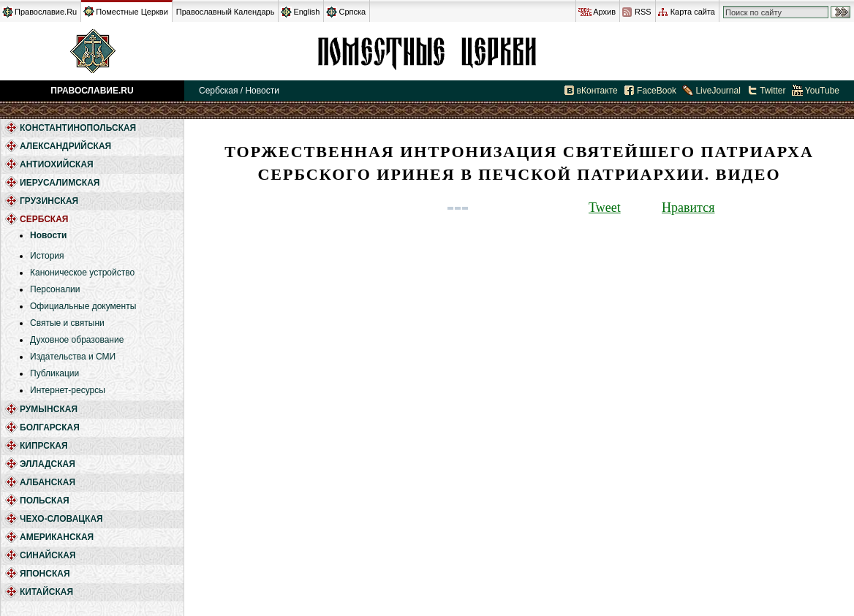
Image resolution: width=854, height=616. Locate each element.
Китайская (46, 592)
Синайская (48, 555)
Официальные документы (83, 306)
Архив (604, 12)
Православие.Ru (46, 12)
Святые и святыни (67, 323)
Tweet (605, 208)
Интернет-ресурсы (68, 390)
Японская (45, 574)
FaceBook (657, 91)
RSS (643, 12)
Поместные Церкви (132, 12)
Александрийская (65, 146)
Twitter (772, 91)
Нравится (688, 208)
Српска (352, 12)
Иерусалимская (60, 183)
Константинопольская (78, 128)
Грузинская (49, 201)
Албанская (48, 482)
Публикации (54, 373)
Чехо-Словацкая (61, 519)
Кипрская (44, 446)
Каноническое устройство (82, 273)
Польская (45, 501)
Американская (57, 537)
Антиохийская (57, 164)
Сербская (427, 51)
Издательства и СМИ (73, 357)
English (306, 12)
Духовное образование (77, 340)
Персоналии (55, 289)
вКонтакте (597, 91)
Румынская (49, 409)
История (47, 256)
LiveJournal (718, 91)
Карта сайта (693, 12)
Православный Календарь (226, 12)
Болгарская (50, 427)
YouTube (822, 91)
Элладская (48, 464)
